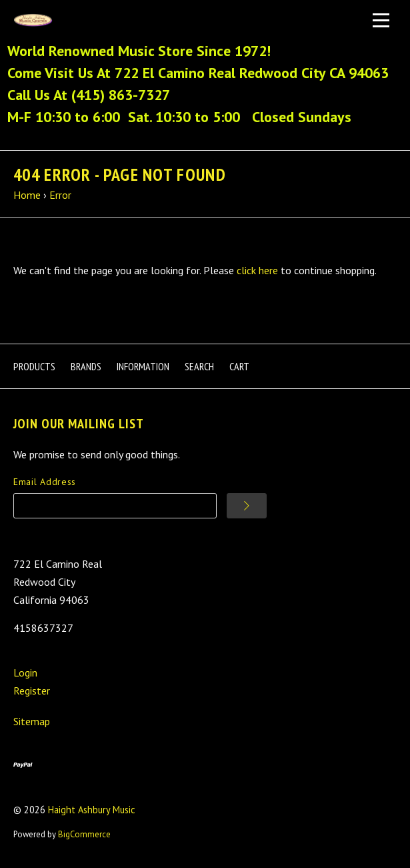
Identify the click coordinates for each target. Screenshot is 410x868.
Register (32, 691)
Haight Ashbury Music (92, 810)
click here (257, 270)
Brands (86, 366)
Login (25, 673)
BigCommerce (84, 834)
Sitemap (32, 721)
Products (34, 366)
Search (199, 366)
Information (143, 366)
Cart (239, 366)
